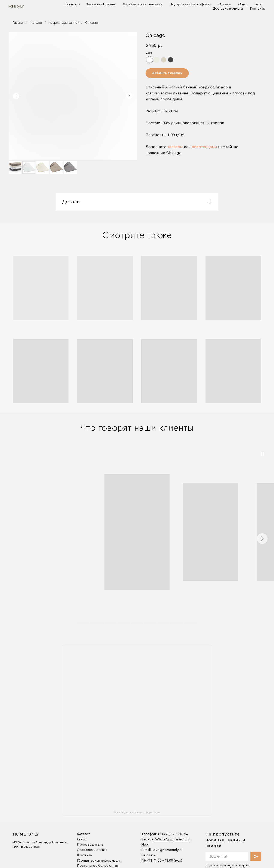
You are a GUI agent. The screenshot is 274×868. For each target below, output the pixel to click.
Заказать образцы (101, 4)
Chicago (92, 23)
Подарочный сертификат (190, 4)
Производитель (90, 845)
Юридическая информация (99, 861)
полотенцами (204, 147)
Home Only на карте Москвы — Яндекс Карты (137, 813)
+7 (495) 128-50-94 (173, 834)
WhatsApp (164, 839)
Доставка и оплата (228, 9)
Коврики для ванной (64, 23)
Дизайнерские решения (142, 4)
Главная (19, 23)
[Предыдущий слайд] (16, 96)
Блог (258, 4)
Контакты (258, 9)
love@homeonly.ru (167, 850)
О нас (243, 4)
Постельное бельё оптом (98, 866)
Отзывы (225, 4)
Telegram (182, 839)
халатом (175, 147)
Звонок (147, 839)
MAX (145, 845)
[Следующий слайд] (130, 96)
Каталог (71, 4)
